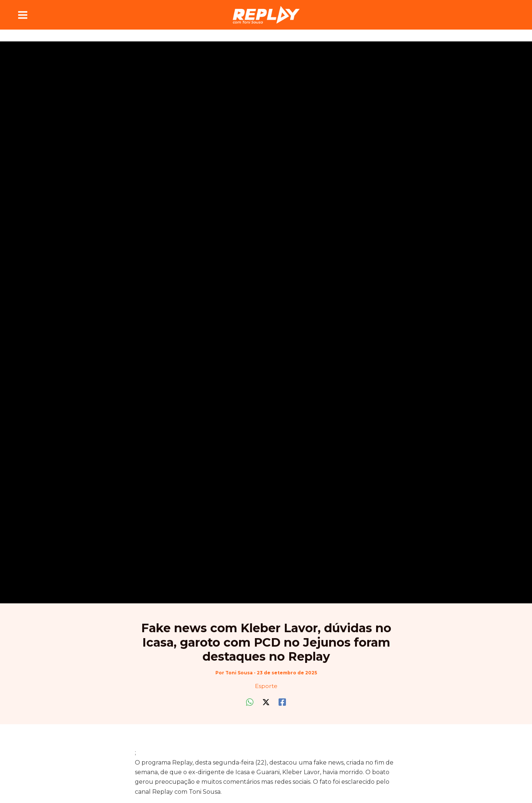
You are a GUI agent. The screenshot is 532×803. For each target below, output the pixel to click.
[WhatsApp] (250, 702)
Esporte (266, 686)
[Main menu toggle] (23, 15)
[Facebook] (282, 702)
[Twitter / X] (266, 702)
